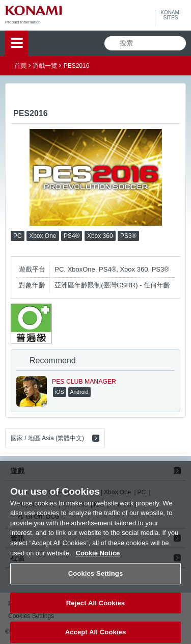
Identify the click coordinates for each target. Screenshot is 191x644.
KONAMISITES (170, 15)
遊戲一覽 (45, 66)
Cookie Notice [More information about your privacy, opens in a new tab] (98, 558)
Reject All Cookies (95, 608)
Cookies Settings (96, 579)
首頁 (20, 66)
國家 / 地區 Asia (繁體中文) (47, 438)
